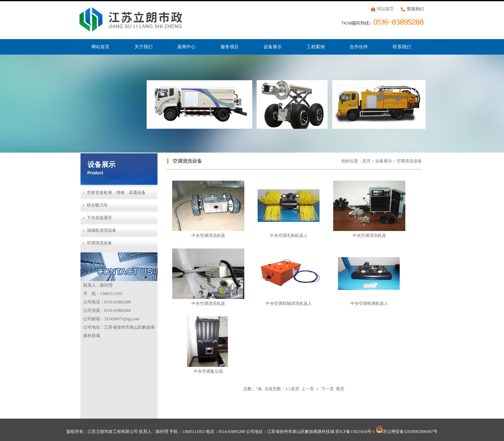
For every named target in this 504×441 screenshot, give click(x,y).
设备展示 (273, 47)
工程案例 (316, 47)
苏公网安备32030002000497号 (407, 432)
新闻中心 (187, 47)
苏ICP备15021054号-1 (355, 432)
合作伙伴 (359, 47)
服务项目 (230, 47)
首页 (366, 161)
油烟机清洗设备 (101, 230)
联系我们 (402, 47)
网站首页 (100, 47)
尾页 (340, 389)
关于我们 (143, 47)
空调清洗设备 (99, 243)
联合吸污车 (97, 205)
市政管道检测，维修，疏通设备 (116, 192)
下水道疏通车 (99, 218)
